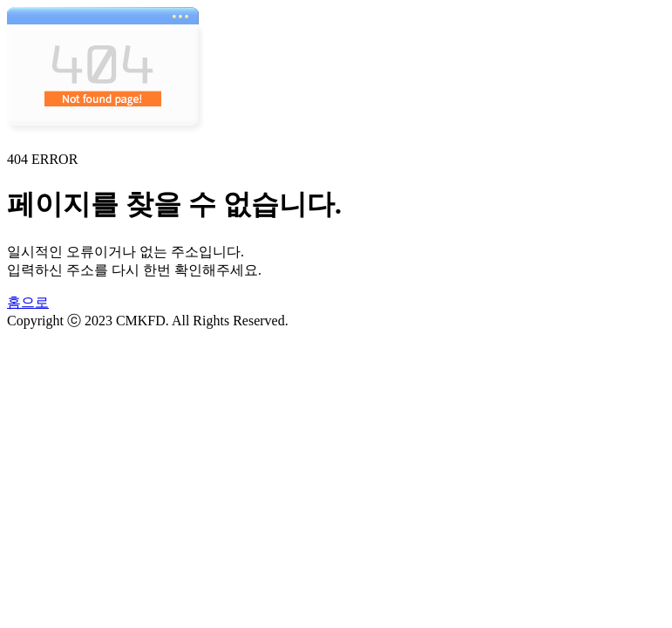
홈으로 (28, 302)
